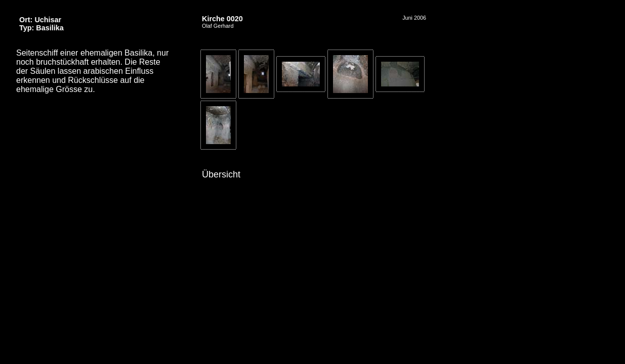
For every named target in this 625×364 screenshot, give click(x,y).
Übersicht (221, 174)
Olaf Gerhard (218, 26)
